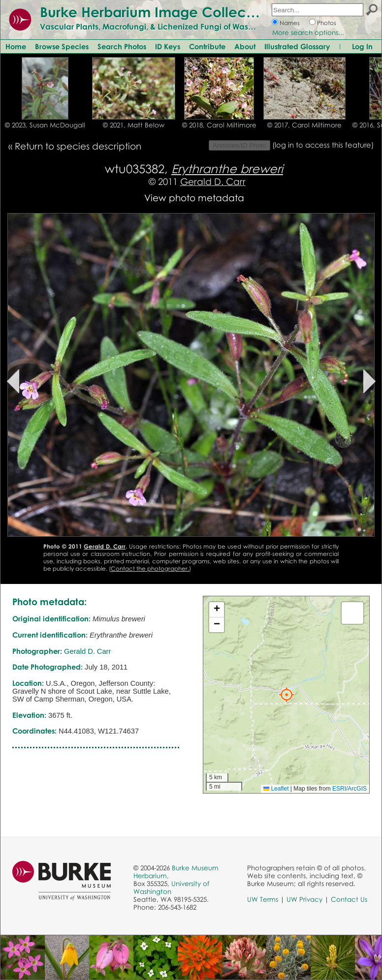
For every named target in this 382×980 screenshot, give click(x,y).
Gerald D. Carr (213, 181)
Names (290, 23)
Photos (327, 23)
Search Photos (122, 46)
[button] (286, 695)
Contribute (207, 46)
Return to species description (78, 146)
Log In (362, 46)
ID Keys (168, 46)
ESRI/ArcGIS (350, 789)
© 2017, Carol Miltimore (304, 125)
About (245, 46)
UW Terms (263, 899)
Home (16, 46)
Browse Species (62, 46)
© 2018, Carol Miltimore (219, 125)
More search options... (308, 32)
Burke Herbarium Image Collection (155, 12)
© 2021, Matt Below (134, 125)
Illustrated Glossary (297, 46)
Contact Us (349, 899)
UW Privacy (304, 899)
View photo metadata (194, 198)
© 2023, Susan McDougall (45, 125)
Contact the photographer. (150, 568)
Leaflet (276, 789)
